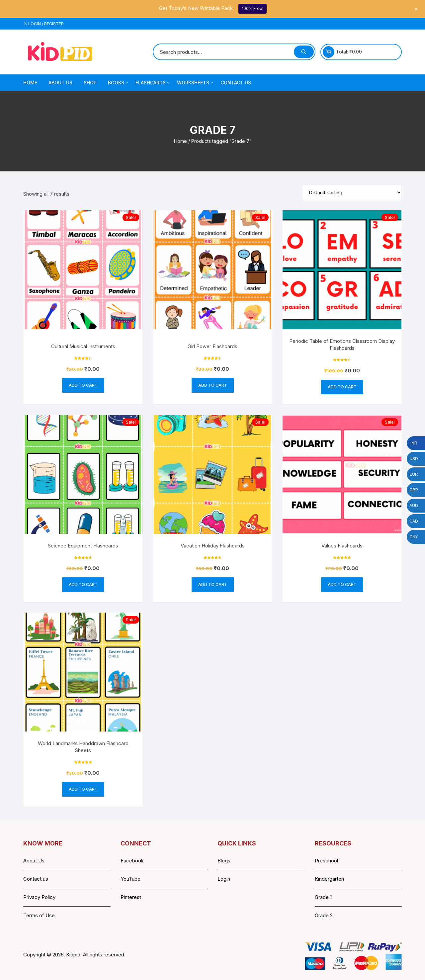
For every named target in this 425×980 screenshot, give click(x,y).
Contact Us (236, 83)
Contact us (36, 879)
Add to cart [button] (83, 385)
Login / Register (43, 24)
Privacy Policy (39, 897)
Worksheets (196, 83)
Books (119, 83)
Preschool (326, 861)
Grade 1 (323, 897)
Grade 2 (324, 915)
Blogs (224, 861)
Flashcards (153, 83)
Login (224, 879)
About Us (60, 83)
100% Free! (253, 8)
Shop (90, 83)
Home (30, 83)
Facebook (132, 861)
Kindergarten (329, 879)
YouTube (130, 879)
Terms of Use (39, 915)
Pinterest (131, 897)
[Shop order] (352, 192)
